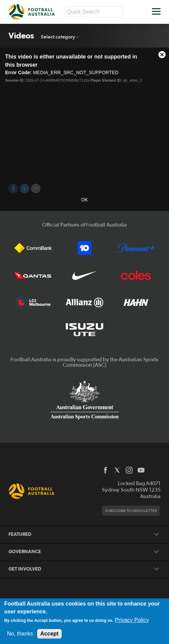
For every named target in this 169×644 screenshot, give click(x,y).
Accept (49, 634)
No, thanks (20, 634)
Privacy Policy (132, 620)
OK (84, 200)
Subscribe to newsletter (131, 510)
